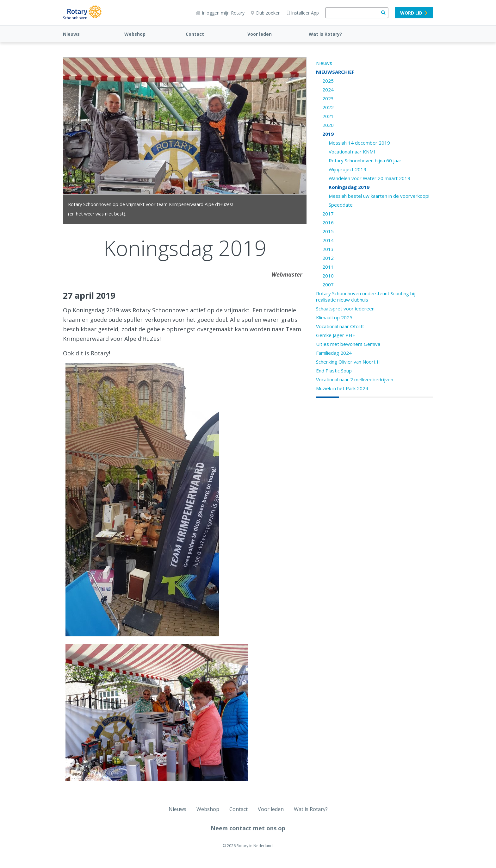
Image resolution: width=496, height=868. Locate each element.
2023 (328, 98)
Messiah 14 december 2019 (359, 143)
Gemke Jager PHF (335, 335)
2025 (328, 81)
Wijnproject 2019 (347, 169)
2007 (328, 284)
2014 (328, 240)
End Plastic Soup (334, 371)
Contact (195, 34)
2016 (328, 222)
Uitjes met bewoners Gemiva (348, 344)
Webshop (135, 34)
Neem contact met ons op (248, 828)
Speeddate (341, 205)
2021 (328, 116)
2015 (328, 231)
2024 (328, 90)
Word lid (414, 13)
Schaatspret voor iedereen (345, 309)
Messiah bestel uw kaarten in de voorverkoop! (379, 196)
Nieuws (71, 34)
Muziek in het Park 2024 (342, 388)
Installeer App (303, 13)
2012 (328, 258)
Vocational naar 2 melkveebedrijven (355, 379)
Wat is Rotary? (325, 34)
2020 (328, 125)
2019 (328, 134)
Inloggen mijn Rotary (220, 13)
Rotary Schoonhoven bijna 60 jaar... (366, 160)
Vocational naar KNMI (352, 152)
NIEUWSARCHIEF (335, 72)
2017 (328, 214)
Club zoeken (266, 13)
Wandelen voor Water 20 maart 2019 (369, 178)
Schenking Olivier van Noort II (348, 362)
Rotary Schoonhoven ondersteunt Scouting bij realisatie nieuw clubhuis (366, 297)
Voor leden (260, 34)
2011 (328, 267)
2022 (328, 107)
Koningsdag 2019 (349, 187)
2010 (328, 276)
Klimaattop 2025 (334, 317)
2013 (328, 249)
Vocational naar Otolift (340, 326)
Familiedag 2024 (334, 353)
